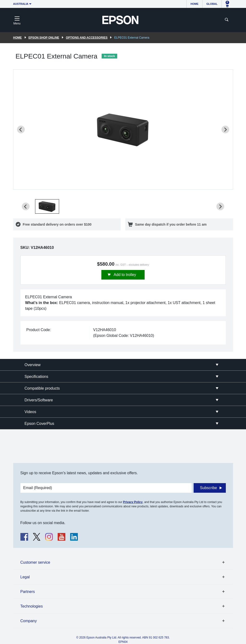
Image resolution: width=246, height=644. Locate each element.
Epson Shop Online (44, 38)
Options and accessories (87, 38)
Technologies (32, 606)
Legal (25, 577)
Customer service (35, 562)
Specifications (36, 377)
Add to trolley (125, 275)
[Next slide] (225, 129)
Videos (30, 412)
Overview (33, 365)
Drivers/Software (39, 400)
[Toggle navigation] (17, 20)
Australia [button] (21, 4)
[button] (47, 206)
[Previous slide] (21, 129)
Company (29, 621)
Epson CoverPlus (39, 424)
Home (194, 4)
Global (212, 4)
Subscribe (208, 488)
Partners (28, 592)
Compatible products (42, 388)
